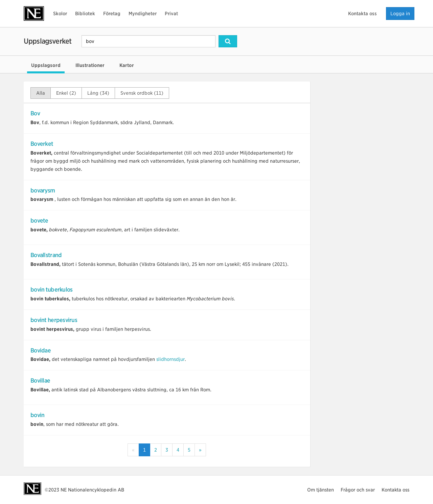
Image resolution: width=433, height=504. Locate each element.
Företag (112, 14)
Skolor (60, 14)
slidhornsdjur (170, 359)
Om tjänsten (321, 490)
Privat (171, 14)
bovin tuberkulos (51, 290)
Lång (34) (98, 93)
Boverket (42, 144)
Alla (41, 93)
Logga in (400, 14)
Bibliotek (85, 14)
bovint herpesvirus (54, 320)
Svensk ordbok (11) (142, 93)
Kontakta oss (362, 14)
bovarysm (43, 190)
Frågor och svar (358, 490)
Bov (35, 113)
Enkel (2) (66, 93)
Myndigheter (143, 14)
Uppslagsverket (48, 41)
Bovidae (41, 350)
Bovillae (40, 381)
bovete (39, 221)
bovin (37, 415)
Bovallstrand (46, 255)
